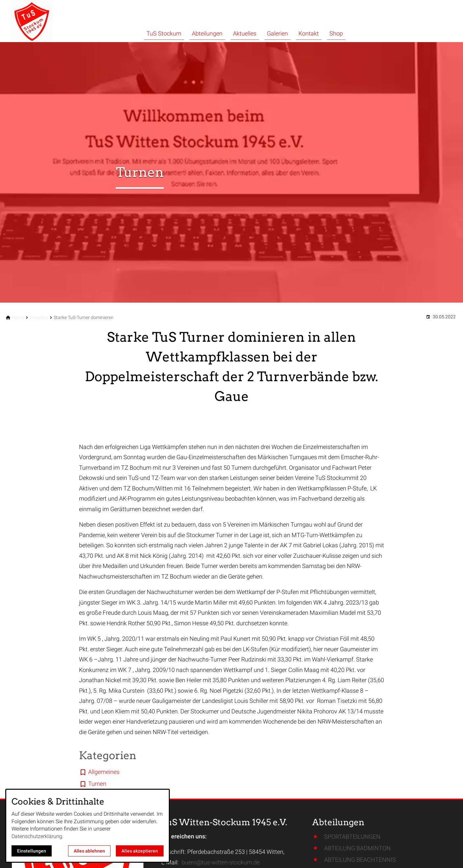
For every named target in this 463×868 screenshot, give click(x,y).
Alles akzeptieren (140, 851)
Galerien (277, 33)
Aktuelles (245, 33)
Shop (336, 33)
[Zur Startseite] (50, 21)
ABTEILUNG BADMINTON (357, 848)
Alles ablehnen (89, 851)
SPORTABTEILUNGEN (352, 837)
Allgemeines (104, 772)
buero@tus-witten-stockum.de (221, 862)
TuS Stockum (164, 33)
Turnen (97, 784)
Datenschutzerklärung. (38, 836)
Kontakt (309, 33)
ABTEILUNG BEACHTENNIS (360, 860)
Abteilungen (207, 33)
